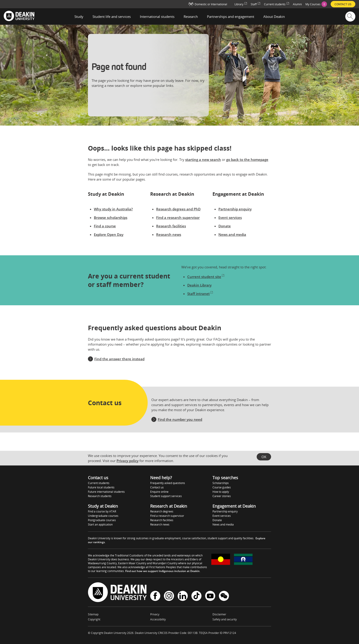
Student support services (166, 496)
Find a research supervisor (178, 217)
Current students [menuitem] (277, 4)
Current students (99, 483)
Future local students (101, 487)
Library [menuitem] (241, 4)
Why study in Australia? (113, 209)
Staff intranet (200, 294)
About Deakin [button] (274, 17)
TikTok (196, 596)
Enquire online (159, 492)
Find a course (105, 226)
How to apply (221, 492)
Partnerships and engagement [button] (231, 17)
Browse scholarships (111, 217)
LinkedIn (183, 596)
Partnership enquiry (235, 209)
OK (264, 457)
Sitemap (93, 614)
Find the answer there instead (119, 359)
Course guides (222, 487)
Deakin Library (199, 285)
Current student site (206, 277)
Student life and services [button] (112, 17)
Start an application (100, 524)
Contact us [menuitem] (343, 4)
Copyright (94, 619)
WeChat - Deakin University (224, 596)
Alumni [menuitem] (297, 4)
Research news (169, 234)
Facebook (155, 596)
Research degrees (162, 511)
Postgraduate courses (102, 520)
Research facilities (171, 226)
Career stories (222, 496)
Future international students (106, 492)
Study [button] (79, 17)
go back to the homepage (247, 160)
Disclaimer (219, 614)
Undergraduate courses (103, 516)
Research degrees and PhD (178, 209)
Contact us (157, 487)
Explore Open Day (109, 234)
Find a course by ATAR (102, 511)
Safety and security (225, 619)
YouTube (210, 596)
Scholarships (221, 483)
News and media (232, 234)
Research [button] (191, 17)
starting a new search (203, 160)
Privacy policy (128, 461)
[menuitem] (316, 4)
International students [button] (157, 17)
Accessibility (158, 619)
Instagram (169, 596)
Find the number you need (180, 419)
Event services (230, 217)
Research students (100, 496)
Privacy (155, 614)
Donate (225, 226)
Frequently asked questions (168, 483)
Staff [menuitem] (256, 4)
